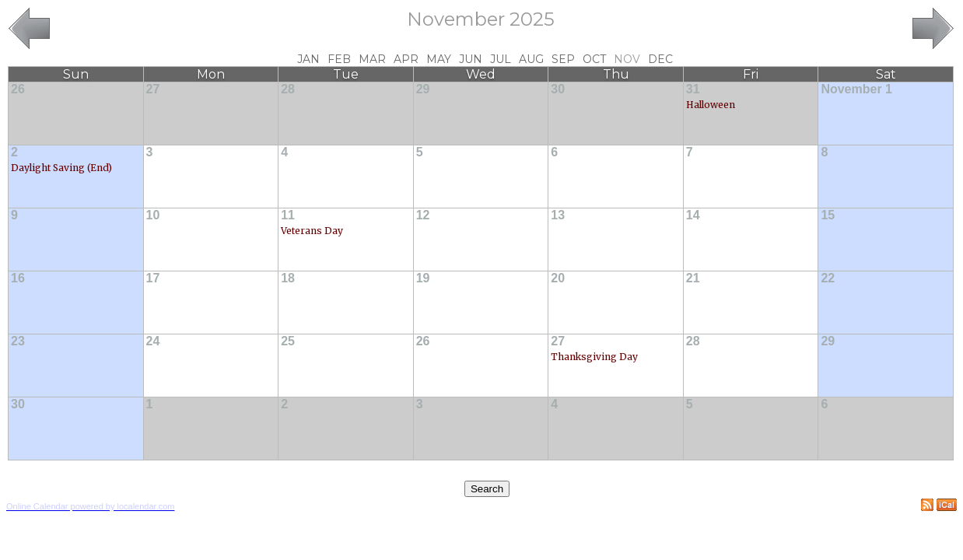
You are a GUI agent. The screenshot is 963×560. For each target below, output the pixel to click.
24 (153, 341)
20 (558, 278)
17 (153, 278)
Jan (308, 59)
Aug (531, 59)
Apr (406, 59)
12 (423, 215)
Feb (339, 59)
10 (153, 215)
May (439, 59)
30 (558, 89)
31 (693, 89)
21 (693, 278)
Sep (563, 59)
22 (828, 278)
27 (153, 89)
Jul (501, 59)
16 (18, 278)
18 (288, 278)
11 (288, 215)
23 (18, 341)
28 (288, 89)
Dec (660, 59)
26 (18, 89)
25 (288, 341)
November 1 (856, 89)
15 (828, 215)
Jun (471, 59)
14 (693, 215)
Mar (372, 59)
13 (558, 215)
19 (423, 278)
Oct (594, 59)
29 (423, 89)
